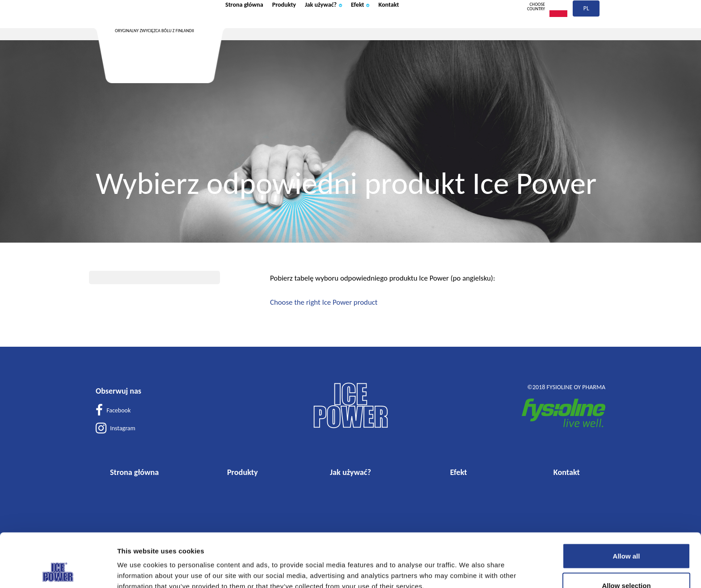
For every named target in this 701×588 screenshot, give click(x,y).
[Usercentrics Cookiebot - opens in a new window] (58, 571)
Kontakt (437, 28)
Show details (466, 565)
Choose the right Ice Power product (324, 302)
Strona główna (252, 28)
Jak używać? (355, 28)
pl (587, 30)
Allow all (627, 506)
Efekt (401, 28)
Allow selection (626, 535)
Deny (627, 564)
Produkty (304, 28)
